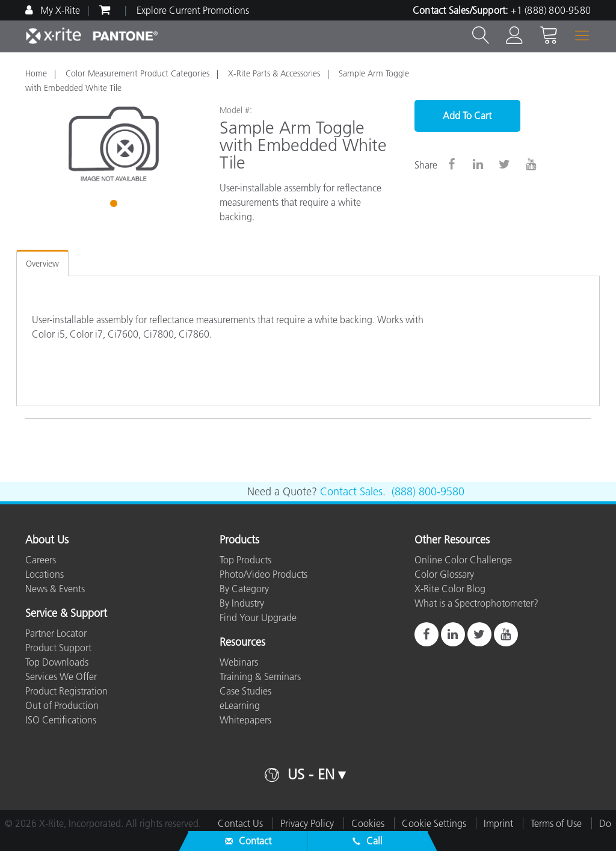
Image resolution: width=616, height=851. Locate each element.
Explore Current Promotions (193, 10)
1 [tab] (115, 205)
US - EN (311, 774)
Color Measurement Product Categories (137, 73)
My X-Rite (59, 10)
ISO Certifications (61, 720)
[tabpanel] (114, 144)
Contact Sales (351, 492)
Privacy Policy (307, 823)
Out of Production (62, 705)
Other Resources (452, 540)
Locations (45, 574)
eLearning (240, 705)
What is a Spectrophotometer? (476, 603)
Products (239, 540)
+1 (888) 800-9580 (551, 10)
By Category (244, 589)
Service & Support (66, 614)
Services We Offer (61, 676)
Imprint (498, 823)
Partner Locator (56, 633)
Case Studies (245, 691)
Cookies (368, 823)
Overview (42, 264)
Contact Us (240, 823)
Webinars (239, 662)
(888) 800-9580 (428, 492)
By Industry (242, 603)
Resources (242, 643)
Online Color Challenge (463, 560)
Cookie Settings (434, 823)
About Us (47, 540)
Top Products (245, 560)
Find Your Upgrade (258, 617)
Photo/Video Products (263, 574)
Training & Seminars (260, 676)
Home (36, 73)
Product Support (58, 648)
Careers (41, 560)
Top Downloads (57, 662)
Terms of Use (556, 823)
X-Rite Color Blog (450, 589)
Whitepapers (245, 720)
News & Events (55, 589)
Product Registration (66, 691)
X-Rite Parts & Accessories (274, 73)
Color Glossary (444, 574)
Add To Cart (467, 116)
